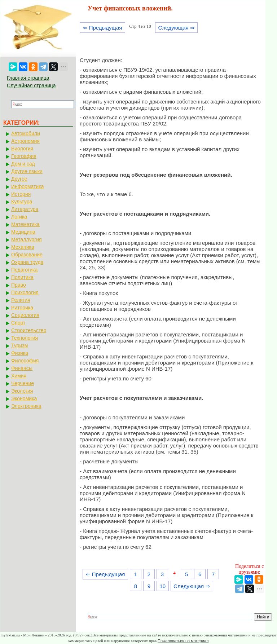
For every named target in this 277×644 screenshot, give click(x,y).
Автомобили (26, 133)
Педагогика (24, 270)
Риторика (22, 308)
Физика (20, 353)
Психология (25, 292)
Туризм (19, 345)
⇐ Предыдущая (103, 28)
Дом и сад (23, 164)
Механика (23, 247)
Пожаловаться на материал (183, 641)
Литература (25, 209)
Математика (25, 224)
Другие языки (27, 171)
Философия (25, 361)
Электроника (26, 406)
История (21, 194)
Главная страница (28, 78)
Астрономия (25, 141)
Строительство (29, 330)
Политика (22, 277)
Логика (19, 217)
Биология (22, 149)
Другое (19, 179)
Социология (25, 315)
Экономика (24, 398)
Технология (25, 338)
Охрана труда (27, 262)
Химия (19, 376)
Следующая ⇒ (177, 28)
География (24, 156)
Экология (22, 391)
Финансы (22, 368)
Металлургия (27, 239)
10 (162, 586)
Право (19, 285)
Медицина (23, 232)
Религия (21, 300)
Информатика (27, 186)
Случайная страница (31, 85)
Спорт (18, 323)
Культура (22, 202)
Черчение (23, 383)
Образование (27, 255)
